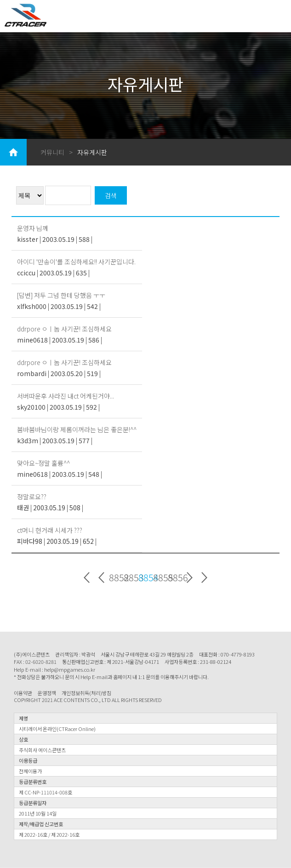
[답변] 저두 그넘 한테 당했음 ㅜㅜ (61, 295)
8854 (146, 578)
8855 (160, 578)
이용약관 (23, 693)
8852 (116, 578)
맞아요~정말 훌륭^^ (43, 463)
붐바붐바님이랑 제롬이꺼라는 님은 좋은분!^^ (77, 429)
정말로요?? (32, 497)
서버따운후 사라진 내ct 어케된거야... (66, 396)
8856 (175, 578)
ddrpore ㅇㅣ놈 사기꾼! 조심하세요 (64, 329)
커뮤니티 (52, 152)
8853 (131, 578)
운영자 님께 (33, 228)
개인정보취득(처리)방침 (86, 693)
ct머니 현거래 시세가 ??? (50, 530)
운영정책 (47, 693)
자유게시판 (92, 152)
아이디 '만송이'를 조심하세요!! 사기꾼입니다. (76, 262)
